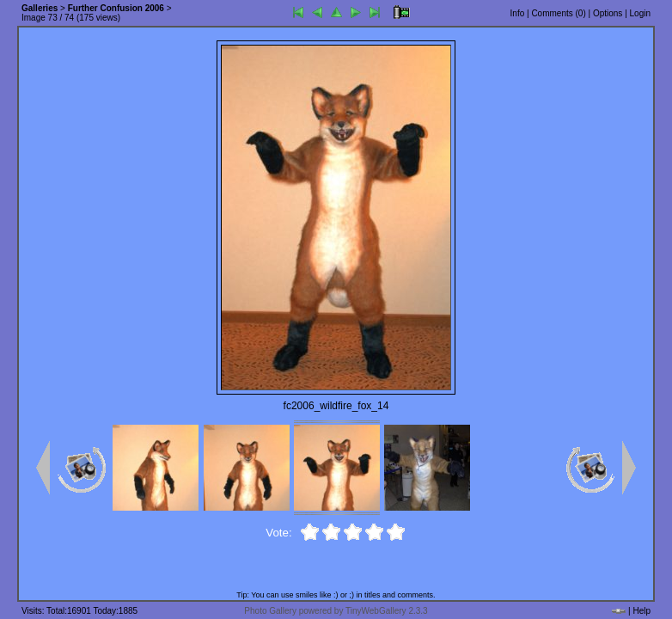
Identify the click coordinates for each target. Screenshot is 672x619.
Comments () (558, 13)
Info (518, 13)
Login (640, 13)
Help (641, 611)
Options (608, 13)
